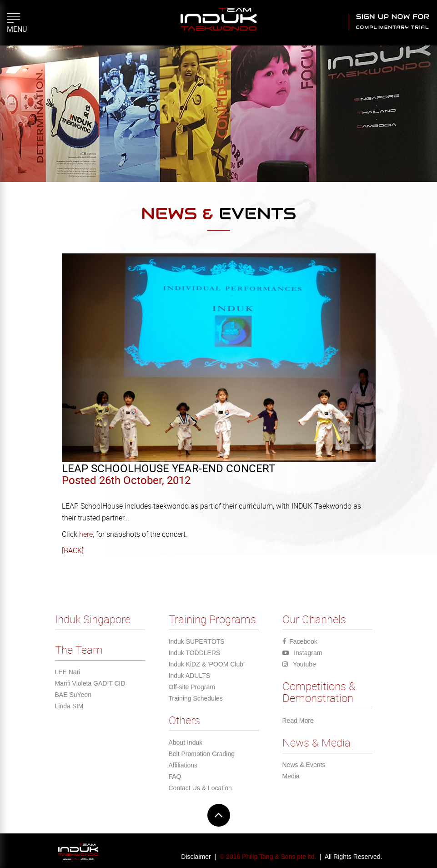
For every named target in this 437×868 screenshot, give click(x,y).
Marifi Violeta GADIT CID (90, 683)
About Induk (186, 742)
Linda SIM (69, 706)
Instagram (302, 653)
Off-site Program (192, 687)
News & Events (304, 765)
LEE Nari (68, 672)
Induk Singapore (93, 619)
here (85, 534)
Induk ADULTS (190, 676)
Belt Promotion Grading (202, 754)
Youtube (299, 664)
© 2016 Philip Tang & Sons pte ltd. (268, 857)
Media (291, 776)
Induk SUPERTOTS (197, 641)
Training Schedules (196, 698)
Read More (298, 721)
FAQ (175, 777)
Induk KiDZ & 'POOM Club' (207, 664)
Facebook (300, 641)
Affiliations (183, 765)
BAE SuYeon (73, 695)
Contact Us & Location (200, 788)
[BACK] (73, 550)
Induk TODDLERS (195, 653)
